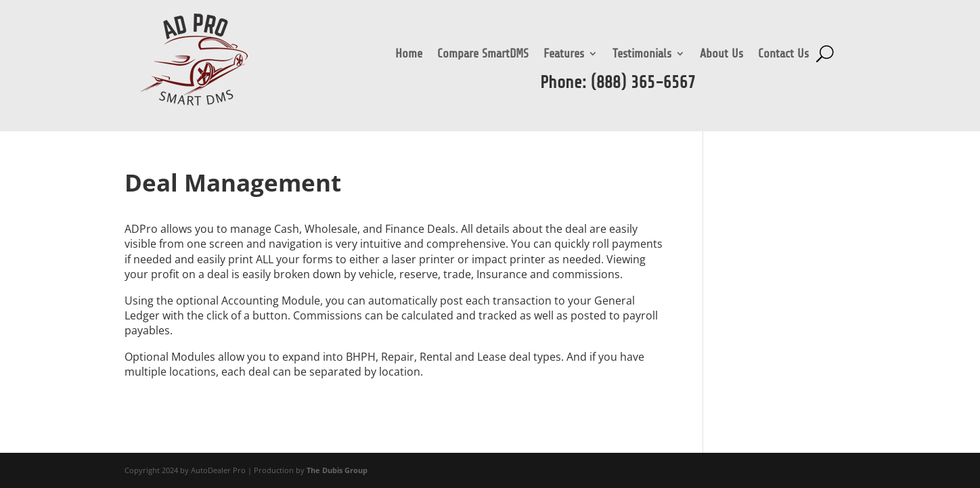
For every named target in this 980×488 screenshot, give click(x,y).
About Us (721, 54)
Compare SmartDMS (483, 54)
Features (564, 54)
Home (409, 54)
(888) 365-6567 (643, 83)
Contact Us (783, 54)
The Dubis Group (337, 470)
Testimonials (642, 54)
